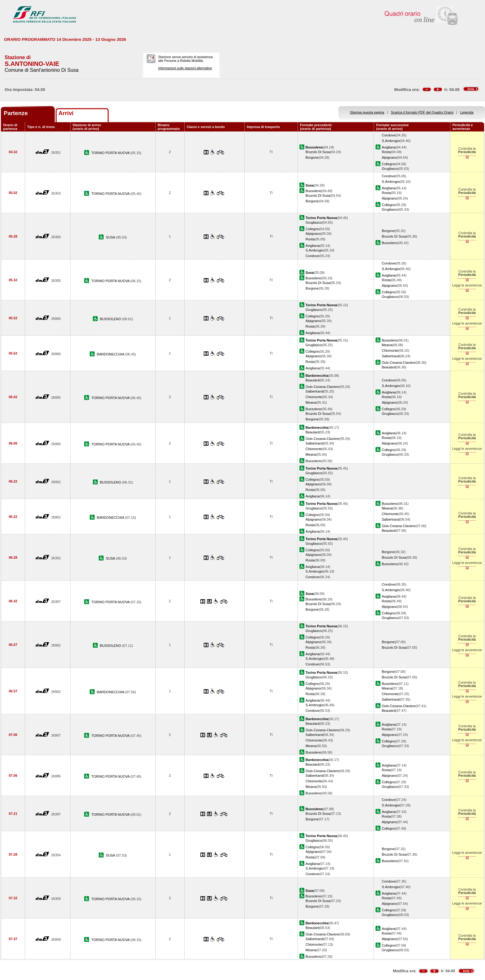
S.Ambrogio (391, 141)
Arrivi (66, 113)
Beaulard (388, 367)
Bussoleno (314, 191)
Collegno (388, 164)
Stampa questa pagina (367, 112)
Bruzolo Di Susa (318, 152)
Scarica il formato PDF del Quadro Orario (422, 112)
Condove (388, 135)
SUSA (111, 237)
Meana (387, 345)
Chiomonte (390, 350)
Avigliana (389, 147)
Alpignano (389, 157)
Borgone (312, 157)
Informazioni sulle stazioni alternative (185, 68)
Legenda (467, 112)
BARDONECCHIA (111, 354)
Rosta (386, 152)
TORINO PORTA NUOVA (111, 153)
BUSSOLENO (111, 319)
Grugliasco (390, 169)
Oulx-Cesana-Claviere (399, 363)
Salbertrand (391, 356)
